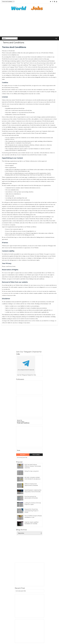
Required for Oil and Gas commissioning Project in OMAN (31, 511)
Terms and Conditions (23, 423)
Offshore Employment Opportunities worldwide (31, 485)
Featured (36, 455)
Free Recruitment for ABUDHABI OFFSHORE (31, 497)
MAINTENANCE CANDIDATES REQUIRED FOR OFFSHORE (33, 491)
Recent (23, 455)
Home (19, 450)
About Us (19, 420)
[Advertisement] (29, 24)
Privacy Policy (21, 422)
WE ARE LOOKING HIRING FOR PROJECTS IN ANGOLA (32, 478)
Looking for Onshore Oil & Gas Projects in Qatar (33, 504)
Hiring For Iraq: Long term (32, 471)
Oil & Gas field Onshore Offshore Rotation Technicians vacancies (33, 466)
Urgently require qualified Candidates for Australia (31, 523)
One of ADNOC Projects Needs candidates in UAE (33, 517)
